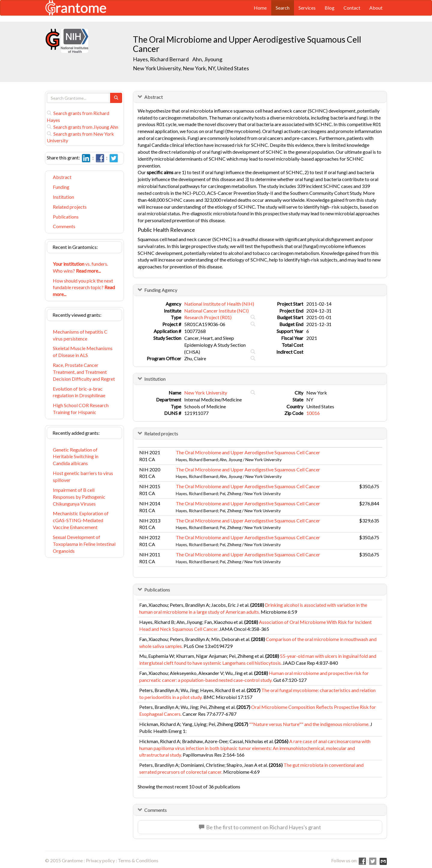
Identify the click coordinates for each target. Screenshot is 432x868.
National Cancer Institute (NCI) (216, 311)
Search (283, 8)
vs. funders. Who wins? (80, 267)
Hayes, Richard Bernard (161, 59)
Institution (63, 197)
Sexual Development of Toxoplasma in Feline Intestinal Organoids (84, 544)
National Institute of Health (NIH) (219, 304)
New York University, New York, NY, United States (191, 68)
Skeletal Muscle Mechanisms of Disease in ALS (83, 352)
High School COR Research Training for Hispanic (81, 409)
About (376, 8)
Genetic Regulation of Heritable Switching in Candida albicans (76, 457)
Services (307, 8)
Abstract (62, 177)
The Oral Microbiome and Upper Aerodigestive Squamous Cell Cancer (248, 452)
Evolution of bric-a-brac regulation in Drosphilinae (79, 392)
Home (260, 8)
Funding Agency (161, 290)
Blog (330, 8)
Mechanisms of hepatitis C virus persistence (80, 335)
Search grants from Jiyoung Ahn (82, 127)
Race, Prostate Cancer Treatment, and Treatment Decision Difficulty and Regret (84, 372)
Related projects (70, 207)
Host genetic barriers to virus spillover (83, 476)
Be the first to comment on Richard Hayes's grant (260, 827)
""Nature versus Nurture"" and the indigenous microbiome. (309, 724)
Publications (66, 217)
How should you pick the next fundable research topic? (84, 287)
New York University (206, 393)
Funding (61, 187)
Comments (64, 226)
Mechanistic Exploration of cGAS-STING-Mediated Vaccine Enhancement (81, 520)
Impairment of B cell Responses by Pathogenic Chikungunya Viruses (79, 497)
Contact (352, 8)
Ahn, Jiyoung (208, 59)
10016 (313, 413)
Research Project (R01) (208, 317)
